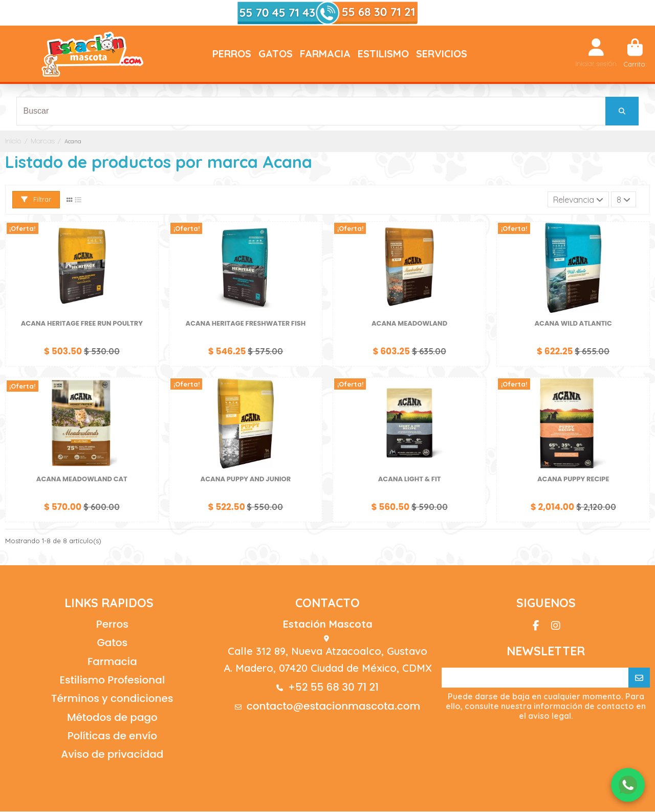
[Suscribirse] (639, 678)
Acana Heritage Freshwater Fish (246, 324)
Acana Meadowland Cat (82, 479)
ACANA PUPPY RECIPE (573, 479)
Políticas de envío (112, 736)
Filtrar (36, 200)
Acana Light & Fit (410, 479)
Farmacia (112, 662)
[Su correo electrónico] (535, 678)
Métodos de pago (112, 718)
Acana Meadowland (409, 324)
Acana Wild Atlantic (573, 324)
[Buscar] (622, 111)
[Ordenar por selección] (578, 200)
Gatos (112, 643)
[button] (232, 54)
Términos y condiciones (112, 699)
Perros (112, 625)
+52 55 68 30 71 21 (333, 688)
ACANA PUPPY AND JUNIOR (246, 479)
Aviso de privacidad (112, 755)
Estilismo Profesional (112, 680)
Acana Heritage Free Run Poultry (82, 324)
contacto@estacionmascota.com (334, 707)
